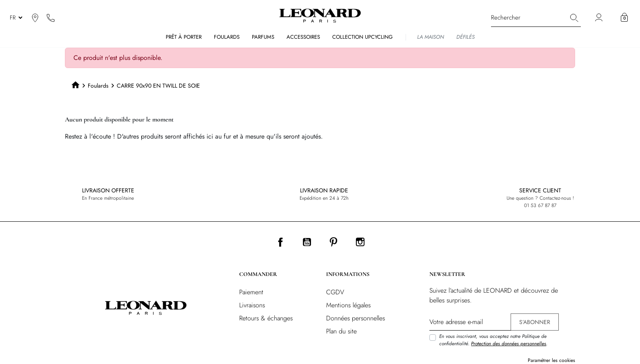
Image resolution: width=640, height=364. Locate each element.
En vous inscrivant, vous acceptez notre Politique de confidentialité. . (493, 340)
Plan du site (341, 331)
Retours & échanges (266, 318)
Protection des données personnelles (509, 344)
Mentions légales (348, 305)
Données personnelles (356, 318)
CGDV (335, 292)
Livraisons (252, 305)
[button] (624, 18)
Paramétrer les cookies (551, 360)
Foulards (98, 86)
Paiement (251, 292)
